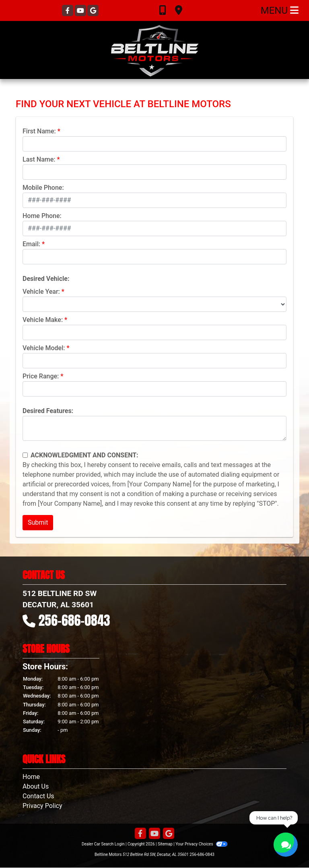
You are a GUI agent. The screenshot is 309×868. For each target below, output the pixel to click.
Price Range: (41, 376)
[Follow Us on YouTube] (81, 11)
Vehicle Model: (44, 348)
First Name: (39, 131)
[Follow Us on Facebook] (68, 11)
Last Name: (39, 159)
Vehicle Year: (41, 292)
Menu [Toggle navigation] (280, 10)
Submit (38, 522)
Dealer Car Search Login (103, 844)
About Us (36, 786)
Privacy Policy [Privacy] (42, 806)
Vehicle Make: (43, 320)
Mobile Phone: (43, 188)
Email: (31, 244)
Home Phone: (42, 216)
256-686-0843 (74, 620)
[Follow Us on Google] (93, 11)
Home (31, 777)
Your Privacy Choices (201, 844)
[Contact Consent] (25, 455)
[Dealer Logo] (154, 50)
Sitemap (165, 844)
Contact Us (38, 796)
